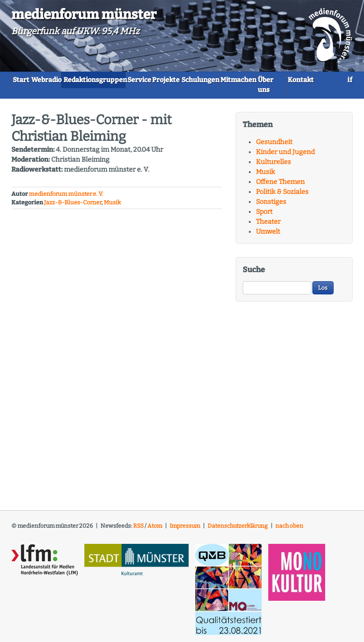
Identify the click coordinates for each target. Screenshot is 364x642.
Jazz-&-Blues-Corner (73, 207)
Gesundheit (274, 146)
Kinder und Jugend (285, 156)
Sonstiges (271, 206)
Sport (264, 216)
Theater (268, 226)
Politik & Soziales (282, 196)
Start (27, 79)
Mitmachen (36, 95)
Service (187, 79)
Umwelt (268, 236)
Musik (112, 207)
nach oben (289, 530)
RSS (138, 530)
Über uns (84, 95)
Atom (155, 530)
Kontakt (127, 95)
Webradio (66, 79)
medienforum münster (84, 14)
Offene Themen (280, 186)
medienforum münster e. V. (66, 198)
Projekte (227, 79)
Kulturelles (273, 166)
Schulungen (275, 79)
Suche (254, 274)
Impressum (185, 530)
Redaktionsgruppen (128, 79)
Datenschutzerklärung (238, 530)
